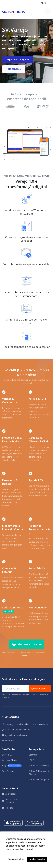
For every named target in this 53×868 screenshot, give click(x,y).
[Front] (13, 12)
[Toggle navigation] (48, 12)
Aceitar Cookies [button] (37, 859)
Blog (12, 766)
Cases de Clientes (10, 760)
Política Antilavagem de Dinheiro (39, 773)
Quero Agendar (40, 688)
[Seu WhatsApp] (16, 689)
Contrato (33, 755)
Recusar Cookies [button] (16, 859)
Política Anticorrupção (39, 780)
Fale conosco (14, 69)
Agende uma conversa (26, 644)
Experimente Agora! (18, 59)
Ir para (43, 3)
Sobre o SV (7, 755)
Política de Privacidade (39, 766)
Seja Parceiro (8, 771)
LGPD (31, 760)
